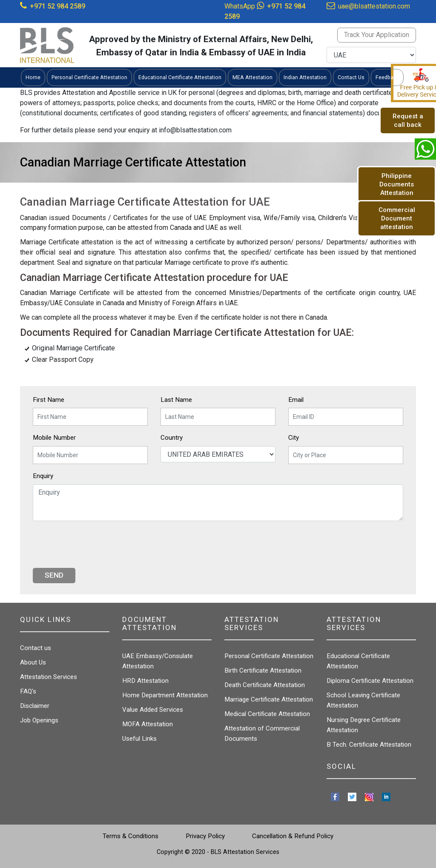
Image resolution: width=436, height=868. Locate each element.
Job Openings (39, 720)
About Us (33, 662)
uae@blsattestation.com (374, 6)
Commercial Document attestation (397, 218)
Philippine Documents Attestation (397, 184)
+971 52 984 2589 (57, 6)
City (294, 438)
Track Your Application (377, 35)
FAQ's (28, 691)
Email (296, 400)
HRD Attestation (145, 681)
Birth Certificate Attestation (263, 670)
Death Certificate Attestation (265, 685)
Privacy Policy (205, 836)
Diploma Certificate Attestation (370, 681)
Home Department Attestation (165, 695)
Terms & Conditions (131, 836)
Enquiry (43, 476)
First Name (49, 400)
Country (172, 438)
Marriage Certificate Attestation (269, 699)
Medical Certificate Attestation (267, 714)
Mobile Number (54, 438)
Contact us (36, 648)
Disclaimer (35, 706)
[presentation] (98, 544)
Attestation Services (49, 677)
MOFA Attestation (148, 724)
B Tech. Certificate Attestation (369, 745)
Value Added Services (153, 710)
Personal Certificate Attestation (269, 656)
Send (54, 575)
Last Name (176, 400)
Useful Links (139, 739)
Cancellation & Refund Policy (293, 836)
